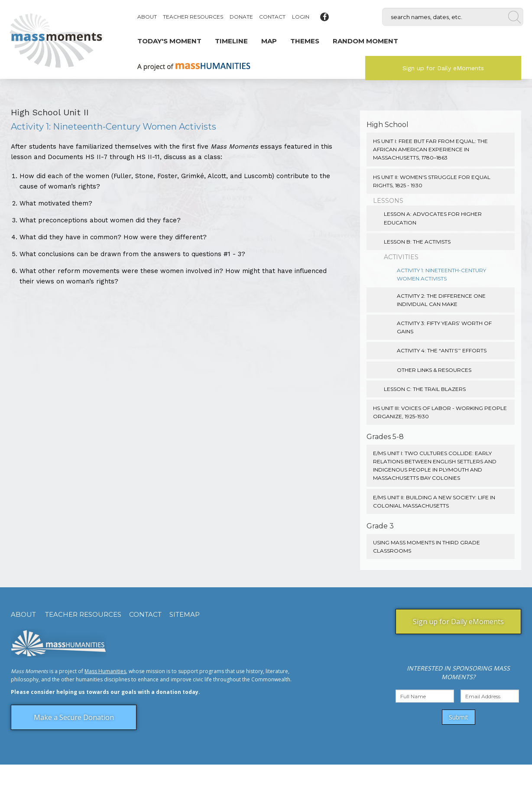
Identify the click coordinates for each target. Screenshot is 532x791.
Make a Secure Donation (74, 717)
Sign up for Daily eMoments (443, 68)
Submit (459, 717)
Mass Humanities (105, 671)
